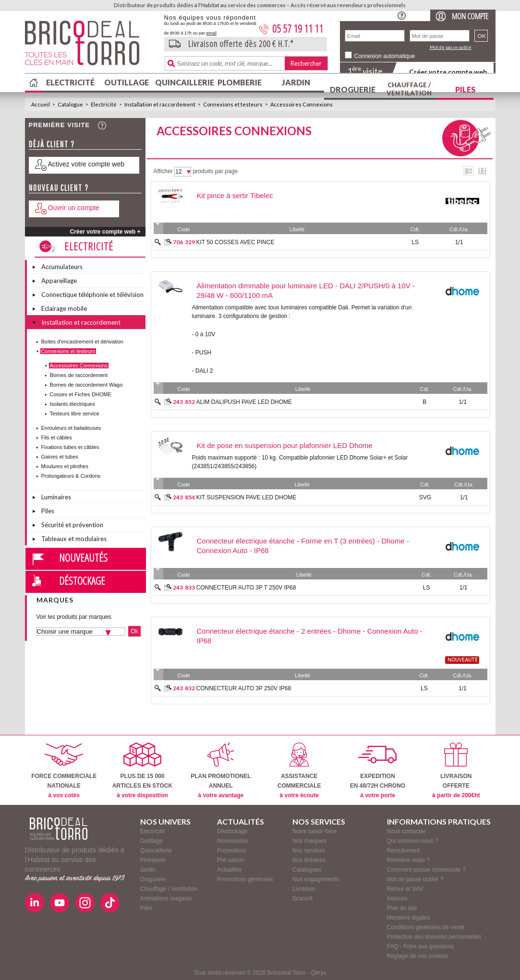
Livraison (304, 889)
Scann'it (302, 898)
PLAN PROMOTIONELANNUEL (221, 771)
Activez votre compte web (86, 164)
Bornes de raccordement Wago (86, 385)
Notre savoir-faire (314, 831)
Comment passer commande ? (426, 870)
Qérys (319, 973)
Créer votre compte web (448, 72)
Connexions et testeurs (233, 104)
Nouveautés (83, 557)
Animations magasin (166, 898)
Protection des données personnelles (434, 937)
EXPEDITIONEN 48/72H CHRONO (378, 771)
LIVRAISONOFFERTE (456, 771)
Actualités (230, 870)
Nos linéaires (309, 860)
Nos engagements (316, 879)
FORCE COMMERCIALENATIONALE (64, 771)
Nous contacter (406, 831)
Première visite (60, 125)
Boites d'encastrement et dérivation (82, 342)
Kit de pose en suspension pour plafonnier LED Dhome (285, 445)
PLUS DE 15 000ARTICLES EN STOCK (142, 771)
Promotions (232, 850)
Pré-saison (231, 860)
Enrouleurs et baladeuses (71, 428)
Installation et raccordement (160, 104)
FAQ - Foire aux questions (420, 946)
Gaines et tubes (60, 457)
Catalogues (307, 870)
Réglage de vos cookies (417, 956)
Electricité (70, 82)
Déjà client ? (52, 144)
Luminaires (56, 497)
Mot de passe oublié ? (415, 879)
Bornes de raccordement (79, 375)
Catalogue (70, 104)
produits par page (215, 171)
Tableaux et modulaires (74, 539)
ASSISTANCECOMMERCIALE (299, 771)
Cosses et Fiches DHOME (81, 394)
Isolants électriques (73, 404)
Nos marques (309, 841)
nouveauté (463, 660)
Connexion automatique (385, 56)
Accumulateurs (62, 267)
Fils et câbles (57, 437)
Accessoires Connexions (302, 104)
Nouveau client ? (59, 188)
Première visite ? (408, 860)
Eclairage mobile (64, 308)
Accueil (41, 104)
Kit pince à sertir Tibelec (235, 195)
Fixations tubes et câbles (70, 447)
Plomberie (240, 82)
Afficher (163, 171)
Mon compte (470, 16)
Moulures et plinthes (65, 466)
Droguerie (353, 89)
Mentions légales (409, 918)
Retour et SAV (405, 889)
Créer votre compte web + (105, 232)
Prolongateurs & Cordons (71, 476)
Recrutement (404, 850)
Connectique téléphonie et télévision (92, 295)
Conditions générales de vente (426, 927)
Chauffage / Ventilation (409, 89)
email (212, 33)
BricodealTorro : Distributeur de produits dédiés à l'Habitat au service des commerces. (91, 46)
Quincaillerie (183, 82)
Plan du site (402, 908)
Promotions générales (245, 879)
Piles (465, 89)
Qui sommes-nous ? (413, 841)
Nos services (309, 850)
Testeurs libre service (75, 413)
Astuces (397, 898)
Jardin (296, 82)
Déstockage (82, 580)
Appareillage (59, 281)
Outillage (127, 82)
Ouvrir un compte (74, 208)
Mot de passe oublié (451, 47)
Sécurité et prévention (72, 525)
